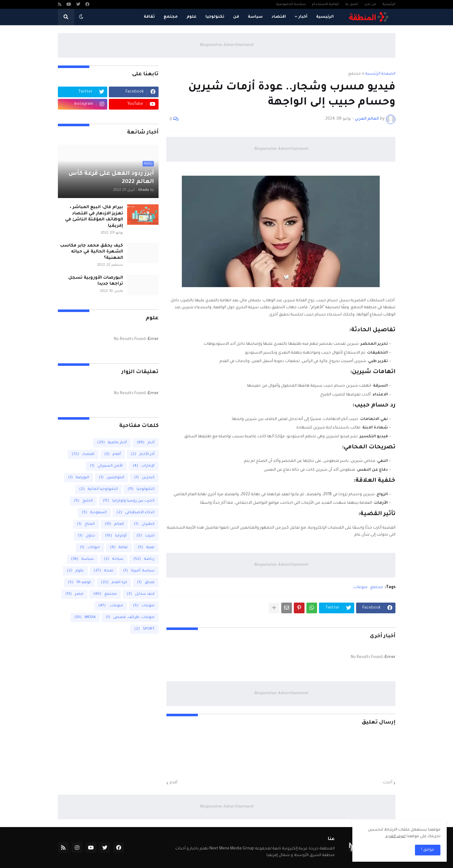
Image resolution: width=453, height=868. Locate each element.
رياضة (144, 559)
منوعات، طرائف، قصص (130, 618)
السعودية (94, 513)
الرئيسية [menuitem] (325, 17)
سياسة (82, 559)
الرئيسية (389, 4)
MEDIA (85, 618)
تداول (87, 536)
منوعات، (360, 587)
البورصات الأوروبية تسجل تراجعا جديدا (96, 281)
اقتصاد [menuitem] (279, 17)
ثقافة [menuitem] (149, 17)
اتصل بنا (352, 4)
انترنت (145, 536)
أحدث (388, 783)
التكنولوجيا (141, 489)
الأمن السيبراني (106, 466)
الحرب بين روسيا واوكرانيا (129, 501)
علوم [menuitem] (192, 17)
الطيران (144, 524)
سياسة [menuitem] (255, 17)
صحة (103, 571)
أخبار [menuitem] (303, 17)
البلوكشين (112, 478)
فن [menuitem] (236, 17)
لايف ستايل (141, 594)
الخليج (83, 501)
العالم (114, 524)
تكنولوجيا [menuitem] (215, 17)
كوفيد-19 (79, 583)
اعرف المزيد (395, 837)
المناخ (86, 524)
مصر (74, 594)
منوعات (144, 606)
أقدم (173, 783)
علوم (75, 571)
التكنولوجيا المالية (98, 489)
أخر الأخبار (143, 454)
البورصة (79, 478)
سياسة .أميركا (139, 571)
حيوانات (90, 548)
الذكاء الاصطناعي (136, 513)
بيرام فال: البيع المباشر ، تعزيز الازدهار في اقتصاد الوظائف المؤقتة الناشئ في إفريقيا (94, 217)
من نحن (370, 4)
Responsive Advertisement (226, 45)
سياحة (114, 559)
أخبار (146, 443)
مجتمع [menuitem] (171, 17)
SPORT (144, 629)
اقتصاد (83, 454)
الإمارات (144, 466)
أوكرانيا (116, 536)
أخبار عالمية (112, 443)
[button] (81, 17)
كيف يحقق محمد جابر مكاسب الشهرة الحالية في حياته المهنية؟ (92, 252)
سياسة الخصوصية (291, 4)
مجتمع (355, 74)
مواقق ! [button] (428, 850)
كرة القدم (114, 583)
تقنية (146, 548)
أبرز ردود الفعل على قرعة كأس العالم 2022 (111, 178)
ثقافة (119, 548)
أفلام (113, 454)
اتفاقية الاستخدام (326, 4)
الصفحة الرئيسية (380, 74)
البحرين (144, 478)
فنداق (146, 583)
